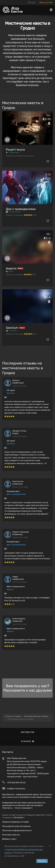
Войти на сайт (46, 2)
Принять (42, 861)
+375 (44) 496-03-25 (16, 783)
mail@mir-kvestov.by (16, 789)
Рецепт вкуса (15, 149)
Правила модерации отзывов (15, 822)
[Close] (50, 846)
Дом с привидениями (21, 209)
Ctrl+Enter (18, 818)
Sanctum (12, 328)
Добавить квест (9, 839)
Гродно (32, 2)
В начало (27, 741)
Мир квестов (27, 732)
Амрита (11, 268)
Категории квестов (11, 835)
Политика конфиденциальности (17, 830)
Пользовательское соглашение (16, 826)
